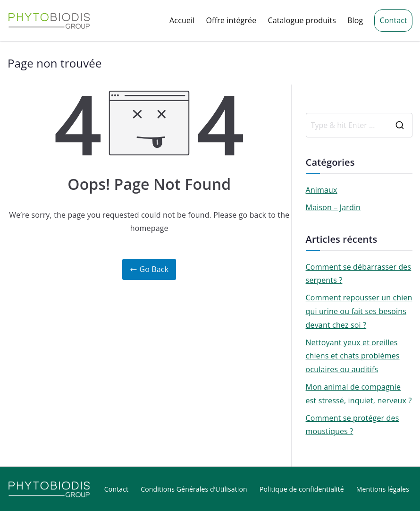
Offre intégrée (231, 20)
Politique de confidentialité (302, 489)
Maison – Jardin (333, 207)
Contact (393, 20)
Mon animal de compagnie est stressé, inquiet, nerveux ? (359, 394)
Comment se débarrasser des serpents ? (359, 274)
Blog (355, 20)
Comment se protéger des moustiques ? (353, 425)
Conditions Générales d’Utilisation (194, 489)
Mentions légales (383, 489)
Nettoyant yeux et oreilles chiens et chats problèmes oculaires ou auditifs (353, 356)
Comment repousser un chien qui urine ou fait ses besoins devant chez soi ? (359, 311)
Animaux (322, 190)
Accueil (182, 20)
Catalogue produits (302, 20)
